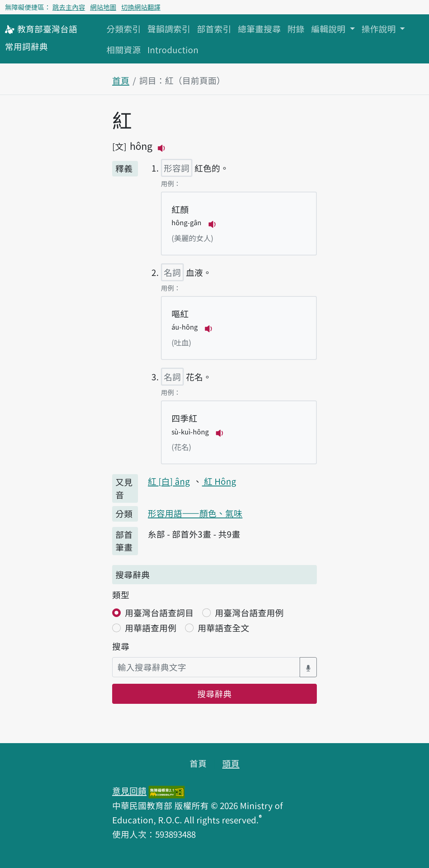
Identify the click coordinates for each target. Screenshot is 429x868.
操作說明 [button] (380, 29)
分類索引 (124, 29)
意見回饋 (129, 791)
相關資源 (124, 50)
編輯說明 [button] (329, 29)
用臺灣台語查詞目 (159, 613)
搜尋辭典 (214, 694)
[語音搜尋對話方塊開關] (308, 667)
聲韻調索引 (169, 29)
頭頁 (231, 763)
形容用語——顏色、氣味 (195, 513)
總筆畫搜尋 (259, 29)
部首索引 (214, 29)
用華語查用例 (151, 628)
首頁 (121, 80)
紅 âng (169, 481)
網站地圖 (103, 7)
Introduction (173, 50)
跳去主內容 (69, 7)
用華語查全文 (224, 628)
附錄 (296, 29)
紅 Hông (219, 481)
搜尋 (121, 646)
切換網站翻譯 (141, 7)
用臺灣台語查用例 (249, 613)
